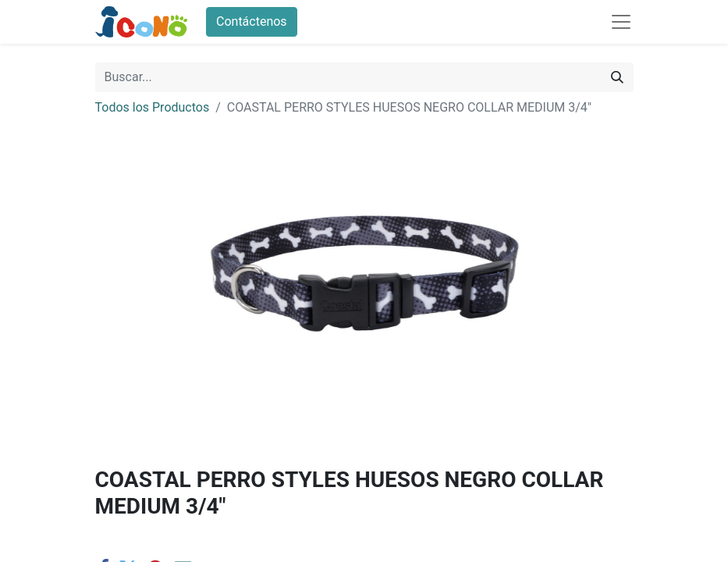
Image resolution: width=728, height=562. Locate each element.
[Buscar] (617, 77)
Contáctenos (252, 21)
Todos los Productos (153, 107)
